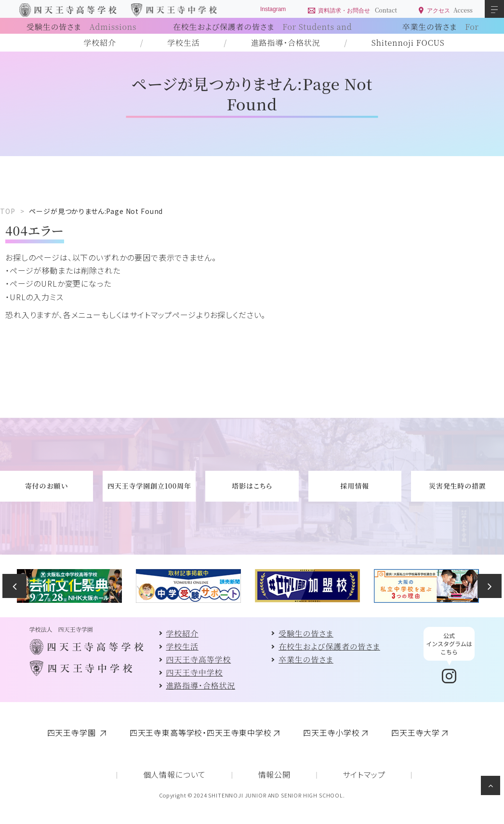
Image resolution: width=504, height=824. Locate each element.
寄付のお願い (46, 486)
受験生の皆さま (81, 27)
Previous (14, 586)
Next (490, 586)
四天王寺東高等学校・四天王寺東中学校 (201, 732)
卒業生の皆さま (306, 659)
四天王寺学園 (73, 732)
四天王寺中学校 (195, 672)
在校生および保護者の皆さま (329, 646)
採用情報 (355, 486)
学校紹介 (100, 43)
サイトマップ (364, 774)
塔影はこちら (252, 486)
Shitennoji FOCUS (408, 43)
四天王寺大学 (416, 732)
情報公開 (274, 774)
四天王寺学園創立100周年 (149, 486)
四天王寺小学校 (332, 732)
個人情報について (175, 774)
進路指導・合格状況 (286, 43)
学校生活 (183, 43)
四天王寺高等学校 (199, 659)
